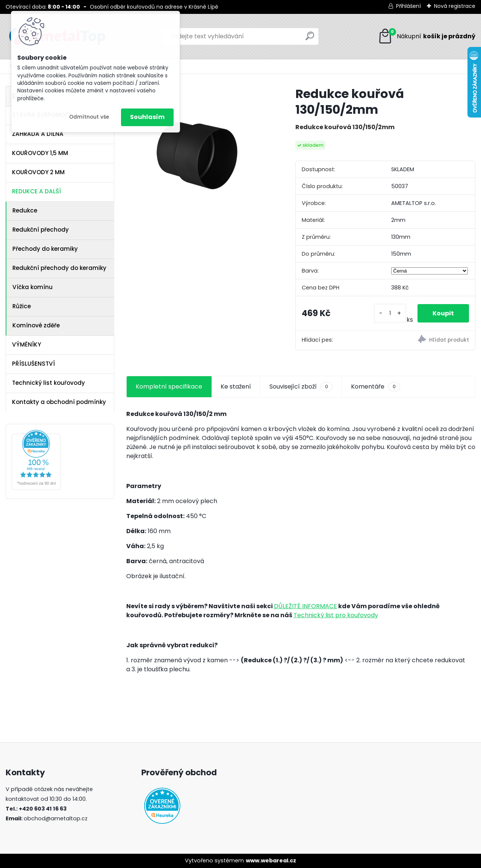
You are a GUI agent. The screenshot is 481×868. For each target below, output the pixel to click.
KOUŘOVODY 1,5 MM (40, 153)
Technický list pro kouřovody (336, 615)
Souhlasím (147, 117)
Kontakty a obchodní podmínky (59, 402)
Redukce (25, 210)
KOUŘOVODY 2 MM (38, 172)
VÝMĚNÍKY (26, 344)
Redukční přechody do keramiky (59, 268)
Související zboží (301, 387)
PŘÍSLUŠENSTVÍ (33, 364)
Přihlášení (408, 6)
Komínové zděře (36, 325)
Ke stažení (236, 387)
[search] (310, 39)
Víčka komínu (33, 287)
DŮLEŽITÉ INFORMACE (306, 606)
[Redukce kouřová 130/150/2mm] (199, 158)
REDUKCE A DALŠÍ (36, 191)
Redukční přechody (41, 230)
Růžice (22, 306)
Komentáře (376, 387)
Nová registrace (455, 6)
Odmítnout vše (89, 117)
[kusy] (390, 313)
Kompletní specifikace (169, 387)
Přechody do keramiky (45, 249)
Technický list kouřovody (48, 383)
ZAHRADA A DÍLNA (38, 134)
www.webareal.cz (271, 860)
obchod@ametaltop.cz (56, 818)
